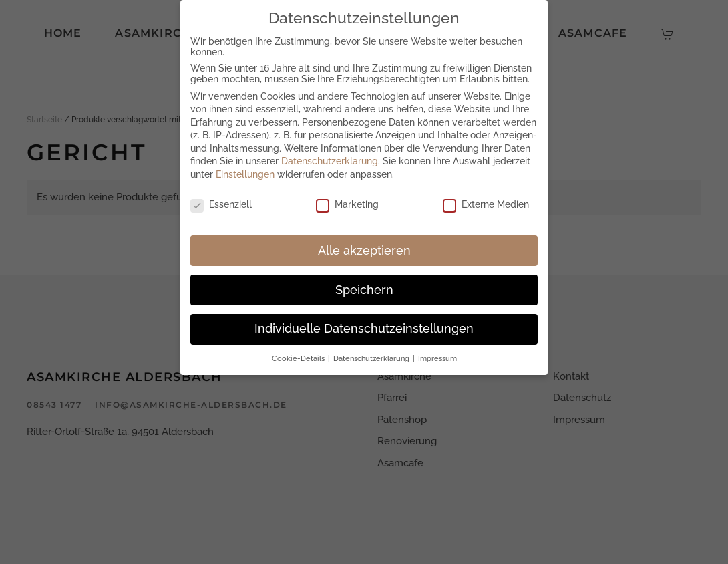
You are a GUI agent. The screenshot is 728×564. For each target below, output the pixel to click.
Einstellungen (245, 174)
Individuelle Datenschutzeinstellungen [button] (364, 329)
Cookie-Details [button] (299, 358)
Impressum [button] (437, 358)
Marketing (347, 204)
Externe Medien (486, 204)
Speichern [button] (364, 290)
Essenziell (221, 204)
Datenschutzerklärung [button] (372, 358)
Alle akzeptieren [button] (364, 251)
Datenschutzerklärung (330, 161)
